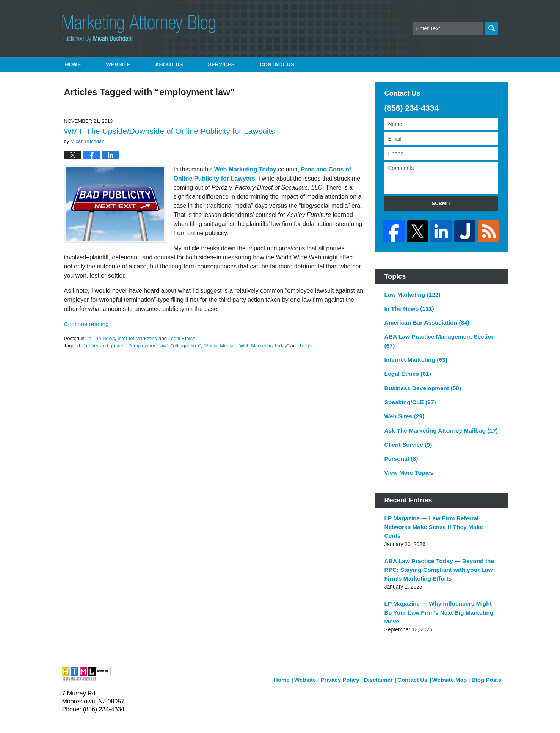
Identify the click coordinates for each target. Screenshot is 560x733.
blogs (306, 346)
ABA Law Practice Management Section (440, 331)
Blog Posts (487, 629)
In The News (101, 338)
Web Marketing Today (245, 169)
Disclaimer (386, 629)
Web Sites (402, 397)
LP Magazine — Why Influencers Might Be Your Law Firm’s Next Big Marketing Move (437, 571)
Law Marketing (410, 291)
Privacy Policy (351, 629)
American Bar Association (423, 318)
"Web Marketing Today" (263, 346)
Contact (277, 64)
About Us (169, 64)
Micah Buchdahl (143, 717)
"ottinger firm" (186, 346)
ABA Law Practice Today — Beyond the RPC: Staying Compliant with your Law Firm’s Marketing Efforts (441, 535)
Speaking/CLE (408, 384)
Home (73, 64)
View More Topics (407, 450)
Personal (400, 437)
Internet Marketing (137, 338)
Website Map (453, 629)
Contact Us (418, 629)
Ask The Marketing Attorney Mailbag (436, 411)
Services (221, 64)
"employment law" (149, 346)
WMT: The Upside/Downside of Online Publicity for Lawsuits (169, 131)
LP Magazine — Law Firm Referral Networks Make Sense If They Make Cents (440, 499)
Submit (441, 203)
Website (118, 64)
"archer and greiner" (104, 346)
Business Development (419, 371)
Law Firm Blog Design (462, 717)
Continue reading (84, 324)
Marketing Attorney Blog (139, 28)
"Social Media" (220, 346)
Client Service (406, 424)
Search (492, 28)
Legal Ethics (182, 338)
